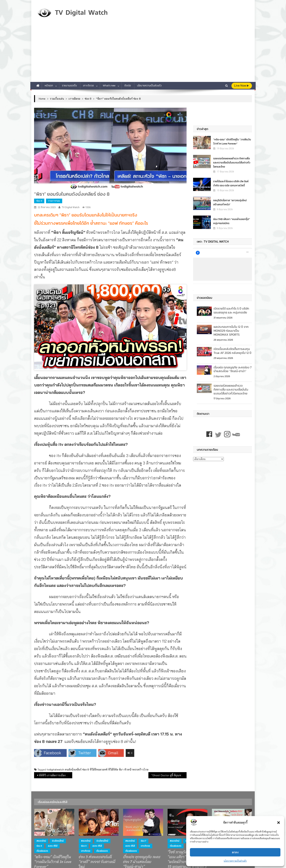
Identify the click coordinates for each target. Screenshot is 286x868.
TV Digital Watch (71, 207)
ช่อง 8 (39, 201)
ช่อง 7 (143, 841)
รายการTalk (54, 201)
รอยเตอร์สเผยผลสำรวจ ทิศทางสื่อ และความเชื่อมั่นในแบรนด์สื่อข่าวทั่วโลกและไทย (232, 162)
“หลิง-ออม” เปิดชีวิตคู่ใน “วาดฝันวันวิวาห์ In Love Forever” (232, 141)
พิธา (121, 770)
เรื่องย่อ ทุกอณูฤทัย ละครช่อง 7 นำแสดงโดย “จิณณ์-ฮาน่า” (233, 369)
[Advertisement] (143, 54)
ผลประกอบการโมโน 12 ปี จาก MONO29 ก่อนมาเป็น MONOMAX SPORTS (231, 331)
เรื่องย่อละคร (42, 851)
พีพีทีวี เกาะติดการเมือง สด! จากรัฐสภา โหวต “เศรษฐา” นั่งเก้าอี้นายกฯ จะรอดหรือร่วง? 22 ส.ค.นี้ (56, 775)
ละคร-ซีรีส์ (53, 846)
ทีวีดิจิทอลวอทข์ (99, 770)
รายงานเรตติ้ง (69, 86)
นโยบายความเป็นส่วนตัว (235, 861)
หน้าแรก (49, 86)
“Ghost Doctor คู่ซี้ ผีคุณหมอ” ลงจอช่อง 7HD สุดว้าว (169, 775)
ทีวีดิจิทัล (113, 770)
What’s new (109, 86)
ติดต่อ (128, 86)
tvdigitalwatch (55, 770)
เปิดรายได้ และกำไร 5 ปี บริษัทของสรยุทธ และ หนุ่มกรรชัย (231, 310)
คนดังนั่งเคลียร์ (73, 770)
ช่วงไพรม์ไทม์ (58, 841)
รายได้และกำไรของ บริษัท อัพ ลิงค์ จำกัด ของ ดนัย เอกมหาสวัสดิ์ (231, 183)
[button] (279, 823)
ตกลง (235, 852)
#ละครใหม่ (41, 841)
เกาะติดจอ (88, 86)
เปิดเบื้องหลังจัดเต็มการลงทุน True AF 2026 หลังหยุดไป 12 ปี (232, 351)
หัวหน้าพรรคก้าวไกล (136, 770)
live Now (241, 86)
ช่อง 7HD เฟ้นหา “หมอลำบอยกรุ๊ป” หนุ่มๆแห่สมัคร (232, 221)
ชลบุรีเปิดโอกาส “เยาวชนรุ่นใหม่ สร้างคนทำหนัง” (230, 202)
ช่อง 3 (39, 846)
